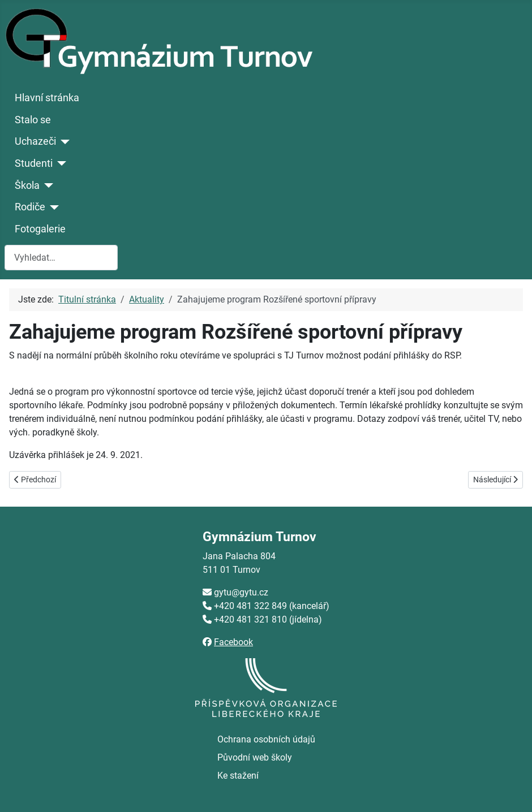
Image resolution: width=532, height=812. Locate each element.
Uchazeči (35, 141)
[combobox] (61, 258)
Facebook (233, 642)
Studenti (34, 163)
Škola (27, 185)
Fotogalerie (40, 229)
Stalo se (33, 120)
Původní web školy (255, 757)
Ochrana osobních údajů (266, 739)
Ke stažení (238, 776)
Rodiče (30, 207)
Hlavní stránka (47, 98)
